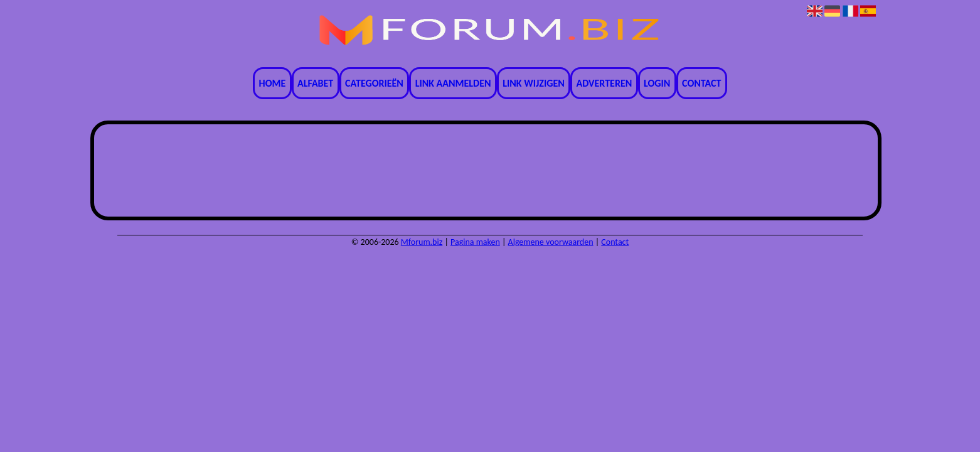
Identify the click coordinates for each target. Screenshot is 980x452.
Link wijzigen (533, 83)
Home (273, 83)
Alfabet (315, 83)
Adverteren (605, 83)
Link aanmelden (453, 83)
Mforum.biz (422, 242)
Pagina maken (475, 242)
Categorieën (374, 83)
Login (657, 83)
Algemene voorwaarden (551, 242)
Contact (701, 83)
